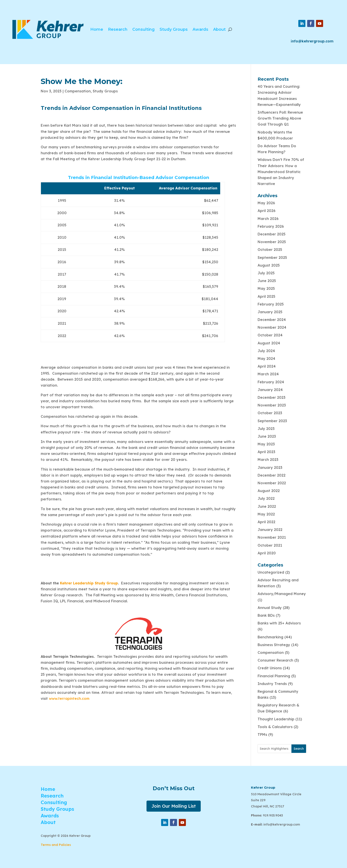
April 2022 (266, 522)
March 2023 (268, 460)
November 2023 (272, 405)
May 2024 (266, 359)
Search (299, 749)
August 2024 (269, 343)
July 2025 (266, 273)
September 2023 (272, 421)
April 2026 (267, 211)
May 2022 (266, 514)
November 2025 (272, 242)
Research (118, 29)
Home (97, 29)
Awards (200, 29)
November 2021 (272, 537)
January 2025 (270, 312)
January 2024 (270, 390)
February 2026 (271, 226)
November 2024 (272, 327)
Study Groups (174, 29)
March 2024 (268, 374)
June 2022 (267, 506)
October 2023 (270, 413)
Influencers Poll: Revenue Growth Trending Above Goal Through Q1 (280, 118)
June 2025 (267, 281)
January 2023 (270, 467)
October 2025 (270, 250)
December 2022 (272, 475)
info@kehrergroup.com (312, 41)
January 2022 (270, 530)
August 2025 (269, 265)
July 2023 (266, 429)
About (219, 29)
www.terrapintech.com (69, 698)
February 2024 (271, 382)
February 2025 (271, 304)
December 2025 (272, 234)
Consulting (144, 29)
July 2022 (266, 498)
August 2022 (269, 491)
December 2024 (272, 320)
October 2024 (270, 335)
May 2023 (266, 444)
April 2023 (266, 452)
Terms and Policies (56, 845)
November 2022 (272, 483)
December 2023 (272, 397)
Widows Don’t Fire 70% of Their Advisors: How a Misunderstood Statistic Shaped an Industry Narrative (281, 172)
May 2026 (266, 203)
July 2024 (266, 351)
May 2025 (266, 288)
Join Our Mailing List (174, 806)
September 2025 (272, 258)
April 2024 (267, 366)
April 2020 (267, 553)
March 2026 (268, 219)
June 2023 (267, 436)
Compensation (78, 91)
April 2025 (266, 296)
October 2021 (270, 545)
